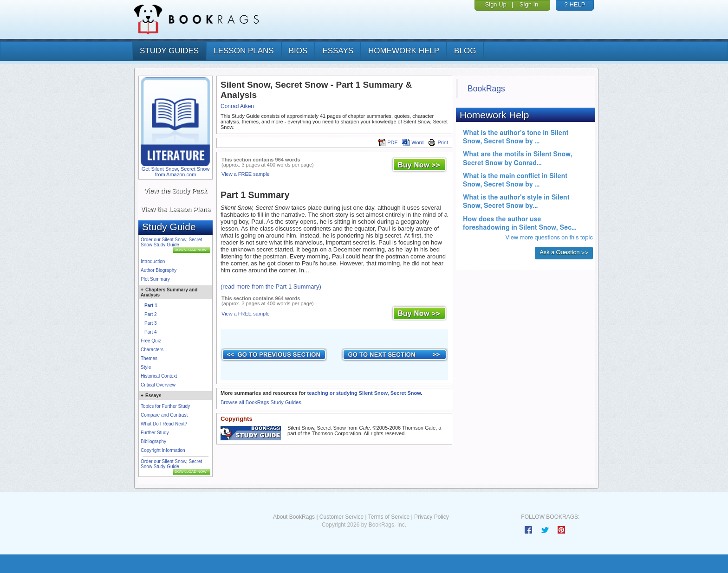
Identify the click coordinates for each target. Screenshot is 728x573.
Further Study (155, 433)
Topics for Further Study (165, 406)
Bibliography (153, 441)
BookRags (486, 89)
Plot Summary (155, 279)
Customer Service (341, 517)
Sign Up (496, 4)
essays (338, 51)
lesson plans (244, 51)
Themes (149, 358)
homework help (404, 51)
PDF (388, 142)
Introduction (153, 261)
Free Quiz (151, 341)
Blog (465, 51)
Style (146, 367)
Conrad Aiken (237, 106)
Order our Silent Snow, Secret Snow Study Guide (171, 242)
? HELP (575, 4)
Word (413, 142)
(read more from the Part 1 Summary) (271, 286)
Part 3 (151, 323)
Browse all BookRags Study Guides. (262, 402)
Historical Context (159, 376)
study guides (169, 51)
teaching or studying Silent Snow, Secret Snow (364, 393)
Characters (152, 350)
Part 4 (151, 332)
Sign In (529, 4)
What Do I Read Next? (164, 424)
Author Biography (159, 270)
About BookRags (294, 517)
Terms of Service (389, 517)
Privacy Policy (432, 517)
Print (438, 142)
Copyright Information (163, 450)
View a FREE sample (246, 174)
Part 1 (151, 306)
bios (298, 51)
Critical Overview (158, 385)
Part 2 (151, 314)
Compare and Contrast (164, 415)
